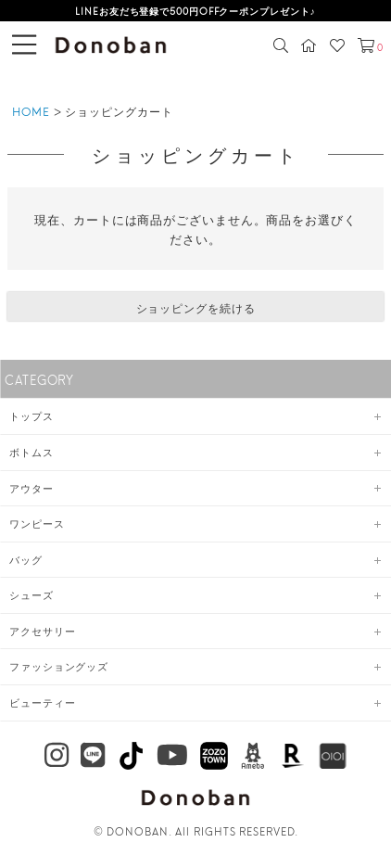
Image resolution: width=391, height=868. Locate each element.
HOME (31, 111)
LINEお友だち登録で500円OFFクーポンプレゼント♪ (195, 10)
